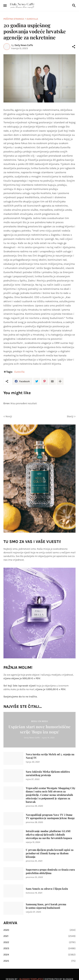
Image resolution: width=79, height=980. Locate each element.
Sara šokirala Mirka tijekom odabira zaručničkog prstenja (48, 773)
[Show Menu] (5, 6)
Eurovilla (32, 19)
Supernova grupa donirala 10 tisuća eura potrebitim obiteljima (50, 871)
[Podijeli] (74, 47)
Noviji (9, 416)
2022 (39, 942)
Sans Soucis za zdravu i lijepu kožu (47, 889)
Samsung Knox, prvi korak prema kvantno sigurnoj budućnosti (46, 906)
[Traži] (74, 6)
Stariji (70, 416)
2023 (39, 948)
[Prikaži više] (60, 381)
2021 (39, 936)
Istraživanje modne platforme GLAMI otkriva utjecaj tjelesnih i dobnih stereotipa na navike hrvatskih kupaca (49, 835)
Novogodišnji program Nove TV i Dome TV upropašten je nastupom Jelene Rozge (50, 817)
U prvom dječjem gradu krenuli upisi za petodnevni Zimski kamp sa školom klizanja (50, 853)
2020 (39, 930)
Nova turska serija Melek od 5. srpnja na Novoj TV (50, 756)
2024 (39, 955)
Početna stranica (14, 19)
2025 (39, 961)
